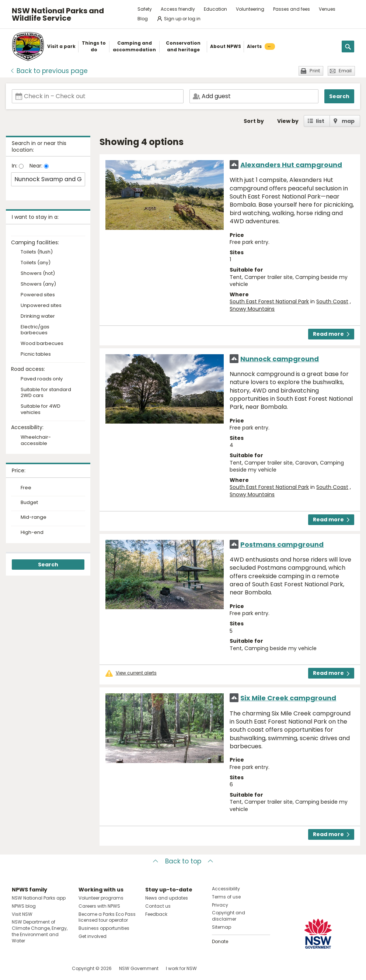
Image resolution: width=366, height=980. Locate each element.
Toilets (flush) (37, 252)
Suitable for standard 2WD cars (46, 393)
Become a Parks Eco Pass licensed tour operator (107, 917)
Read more (331, 334)
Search (339, 96)
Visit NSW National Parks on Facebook (19, 968)
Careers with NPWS (99, 906)
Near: (37, 166)
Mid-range (34, 517)
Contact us (158, 906)
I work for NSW (181, 968)
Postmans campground (282, 544)
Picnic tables (36, 354)
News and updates (167, 898)
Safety (145, 9)
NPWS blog (24, 906)
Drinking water (38, 316)
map (348, 121)
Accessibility (226, 889)
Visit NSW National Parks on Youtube (50, 968)
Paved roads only (42, 379)
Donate (220, 941)
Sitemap (222, 927)
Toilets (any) (36, 263)
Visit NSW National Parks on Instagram (34, 968)
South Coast (332, 301)
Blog (143, 19)
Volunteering (250, 9)
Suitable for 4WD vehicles (41, 410)
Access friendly (178, 9)
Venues (327, 9)
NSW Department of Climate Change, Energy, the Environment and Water (40, 931)
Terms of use (226, 897)
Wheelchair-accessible (36, 441)
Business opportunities (104, 928)
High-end (32, 532)
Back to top (183, 861)
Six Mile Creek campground (288, 698)
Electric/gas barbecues (35, 330)
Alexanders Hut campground (291, 165)
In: (15, 166)
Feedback (156, 914)
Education (215, 9)
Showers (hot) (38, 274)
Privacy (220, 905)
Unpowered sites (41, 306)
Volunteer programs (101, 898)
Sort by (254, 121)
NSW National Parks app (39, 898)
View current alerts (136, 673)
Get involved (93, 936)
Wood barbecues (42, 344)
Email (345, 71)
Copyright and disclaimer (229, 916)
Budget (29, 503)
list (320, 121)
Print (315, 71)
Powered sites (38, 295)
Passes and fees (292, 9)
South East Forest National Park (269, 301)
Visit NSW (22, 914)
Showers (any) (38, 284)
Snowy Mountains (252, 309)
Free (26, 488)
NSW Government (139, 968)
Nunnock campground (280, 359)
